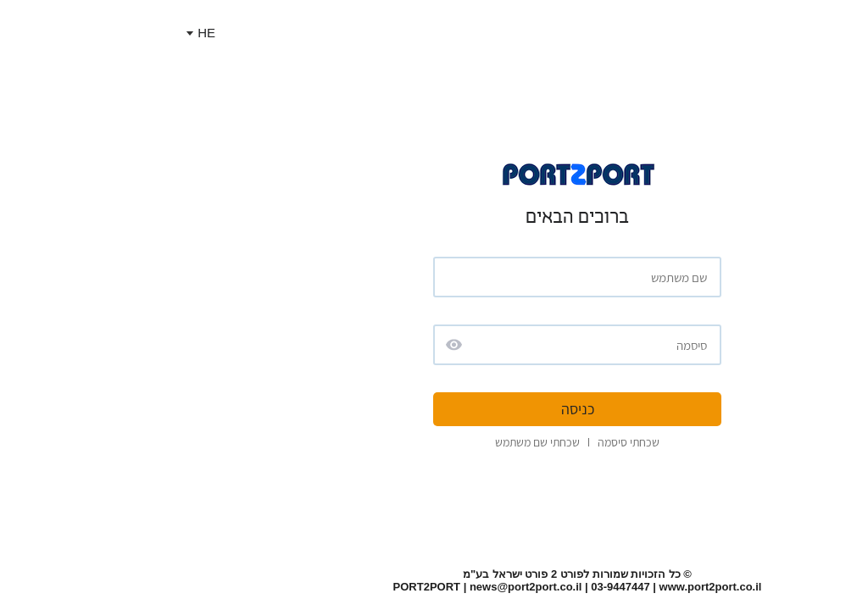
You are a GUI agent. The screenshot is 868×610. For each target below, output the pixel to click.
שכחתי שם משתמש (394, 442)
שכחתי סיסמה (485, 442)
